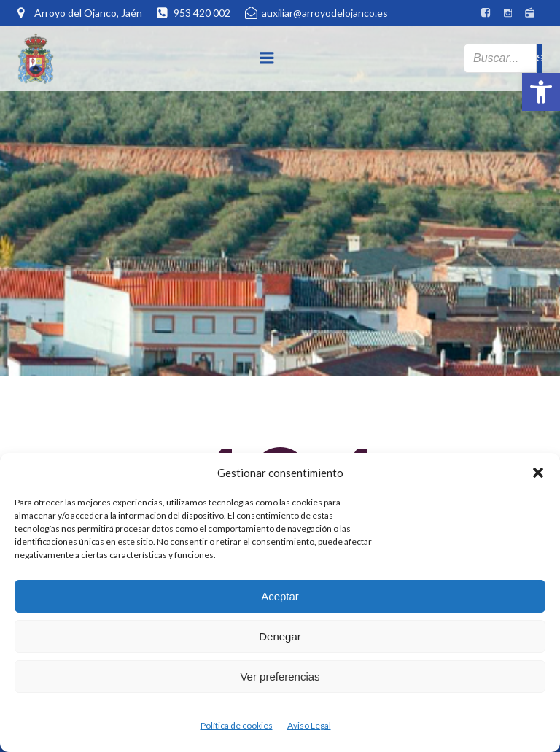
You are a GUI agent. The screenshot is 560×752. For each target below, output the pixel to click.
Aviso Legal (309, 725)
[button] (541, 92)
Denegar (280, 636)
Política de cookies (237, 725)
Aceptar (280, 596)
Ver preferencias (280, 677)
